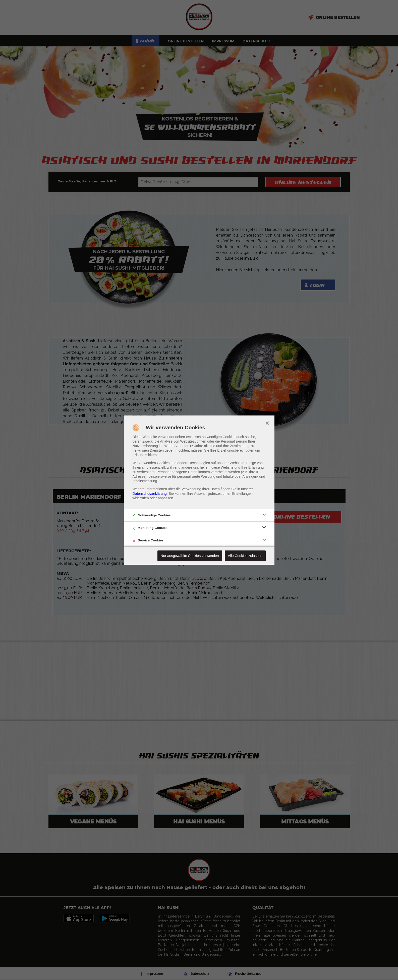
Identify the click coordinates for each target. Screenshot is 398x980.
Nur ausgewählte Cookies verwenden (190, 556)
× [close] (267, 423)
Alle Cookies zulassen (245, 556)
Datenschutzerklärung (150, 494)
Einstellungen (242, 494)
